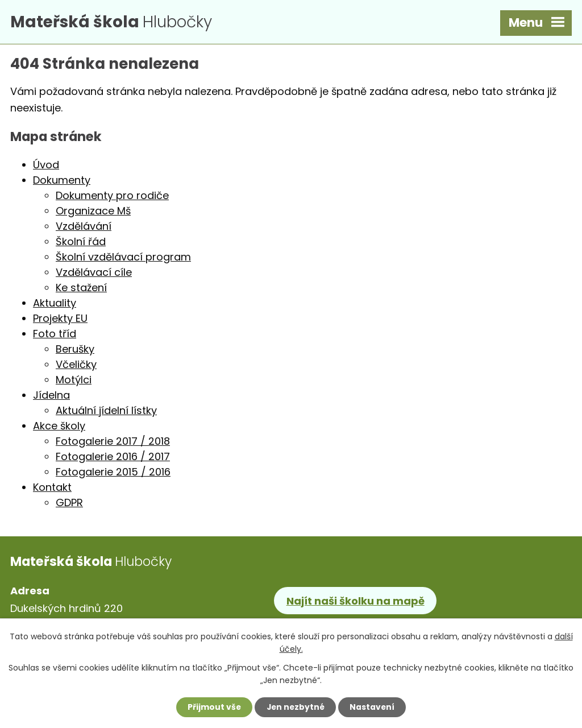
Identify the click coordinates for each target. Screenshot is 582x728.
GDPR (69, 504)
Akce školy (59, 427)
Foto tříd (55, 335)
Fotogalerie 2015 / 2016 (113, 473)
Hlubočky (115, 22)
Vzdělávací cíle (94, 274)
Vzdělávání (84, 228)
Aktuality (55, 305)
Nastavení (374, 707)
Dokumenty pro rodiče (112, 197)
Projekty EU (60, 320)
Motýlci (74, 381)
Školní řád (81, 243)
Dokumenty (62, 182)
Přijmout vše (212, 707)
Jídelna (51, 397)
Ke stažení (81, 289)
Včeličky (76, 366)
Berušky (75, 351)
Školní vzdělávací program (123, 258)
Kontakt (52, 489)
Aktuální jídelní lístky (106, 412)
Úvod (46, 166)
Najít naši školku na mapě (356, 602)
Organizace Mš (93, 212)
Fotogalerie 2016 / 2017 (113, 458)
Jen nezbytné (295, 707)
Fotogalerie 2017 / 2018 (113, 443)
